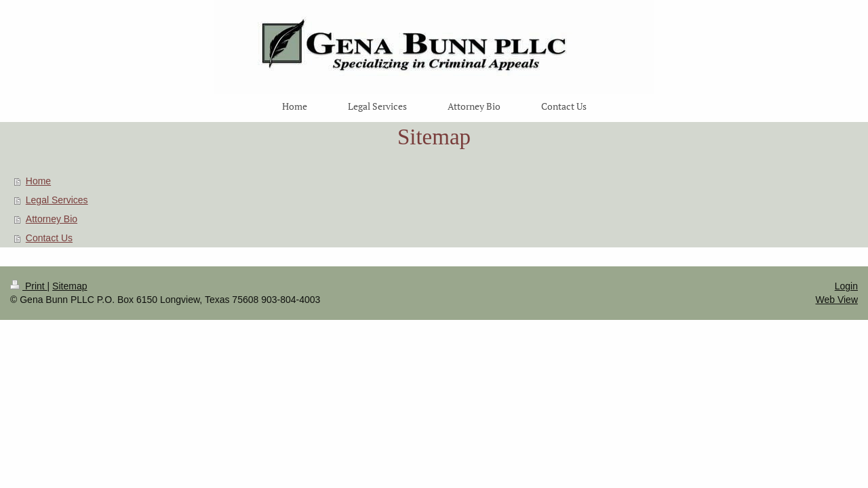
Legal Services (57, 200)
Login (846, 286)
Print (29, 286)
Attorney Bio (52, 219)
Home (38, 181)
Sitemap (70, 286)
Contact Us (49, 238)
